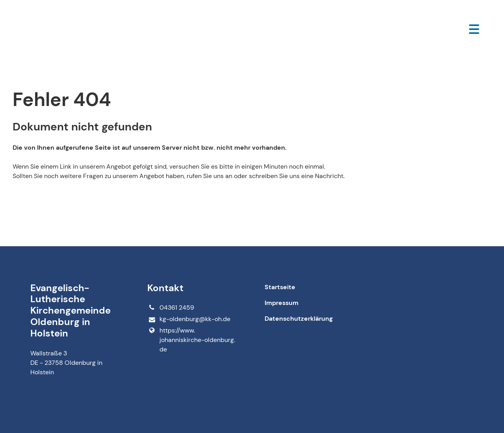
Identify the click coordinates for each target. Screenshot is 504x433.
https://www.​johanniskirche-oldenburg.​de (191, 340)
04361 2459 (170, 308)
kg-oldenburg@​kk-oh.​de (189, 319)
